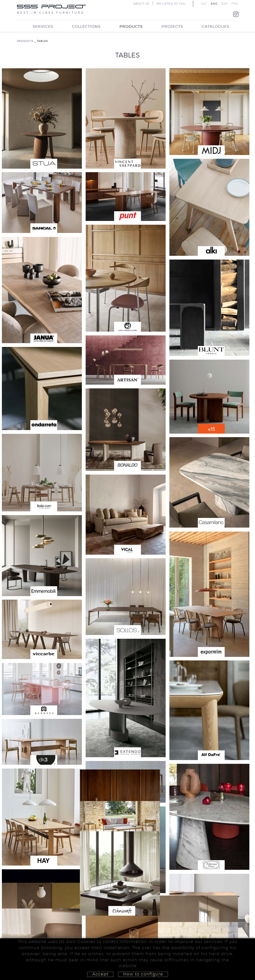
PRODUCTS (25, 41)
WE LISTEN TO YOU (171, 4)
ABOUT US (141, 4)
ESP (225, 4)
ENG (214, 4)
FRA (235, 4)
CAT (204, 4)
